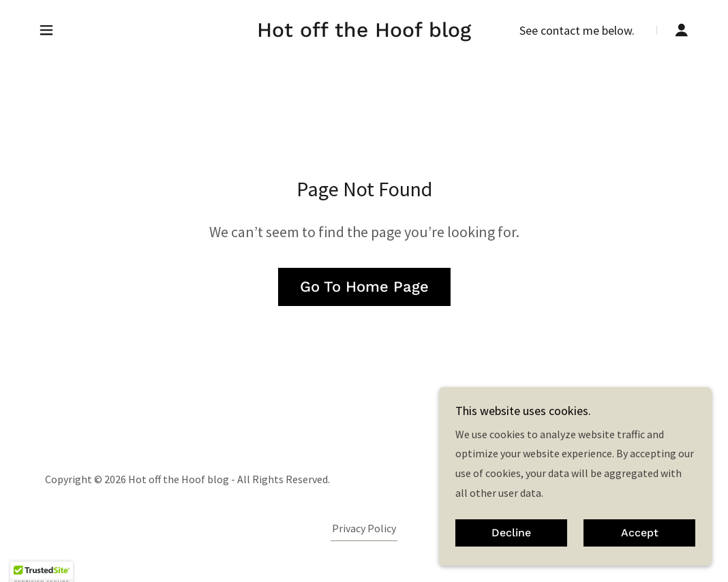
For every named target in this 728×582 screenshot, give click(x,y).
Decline (511, 552)
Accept (640, 552)
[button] (46, 30)
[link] (364, 33)
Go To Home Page (364, 287)
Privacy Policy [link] (364, 528)
